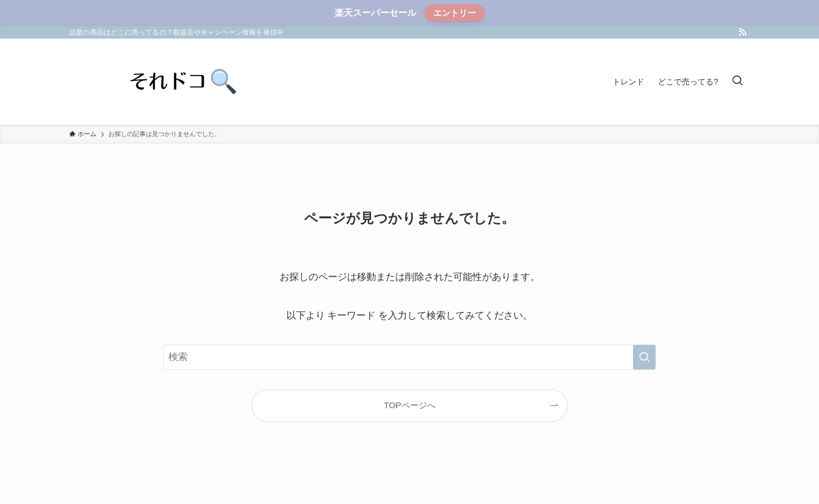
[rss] (742, 32)
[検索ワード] (409, 357)
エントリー (455, 13)
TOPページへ (409, 405)
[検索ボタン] (737, 82)
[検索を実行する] (644, 357)
